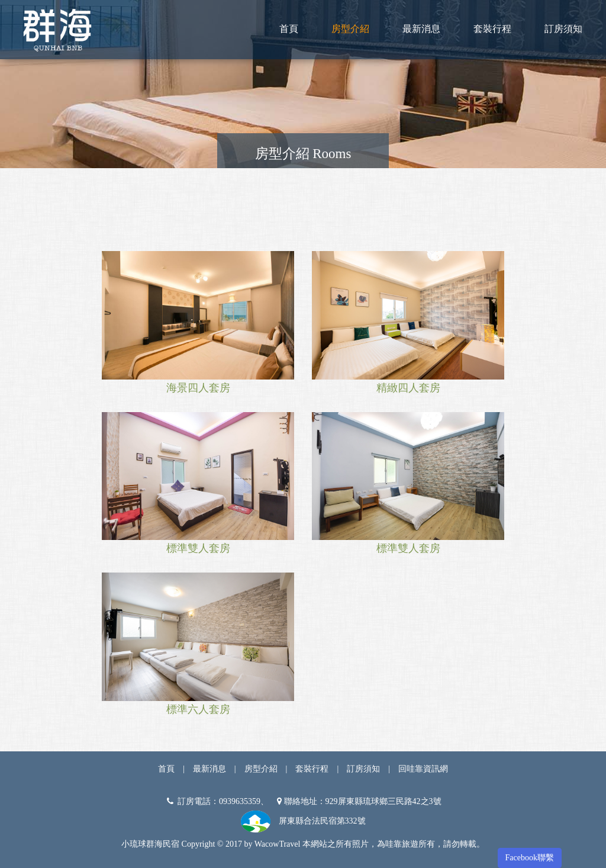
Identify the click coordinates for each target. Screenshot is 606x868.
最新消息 (421, 29)
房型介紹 (350, 29)
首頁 (289, 29)
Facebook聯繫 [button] (530, 858)
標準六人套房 (198, 709)
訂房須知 (563, 29)
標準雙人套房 (198, 548)
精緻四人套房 (408, 388)
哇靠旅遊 (402, 844)
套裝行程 (492, 29)
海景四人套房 (198, 388)
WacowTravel (278, 844)
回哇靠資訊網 (423, 769)
